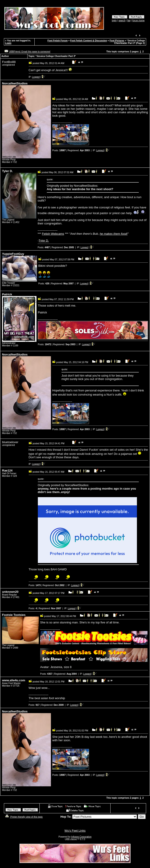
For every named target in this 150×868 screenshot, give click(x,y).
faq (129, 20)
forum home (138, 20)
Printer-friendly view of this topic (24, 817)
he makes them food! (114, 234)
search (122, 20)
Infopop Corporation (81, 837)
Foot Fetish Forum (58, 41)
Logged (36, 77)
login (114, 20)
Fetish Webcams (53, 234)
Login (8, 43)
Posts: (59, 150)
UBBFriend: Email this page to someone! (30, 52)
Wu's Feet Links (75, 831)
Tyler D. (44, 241)
